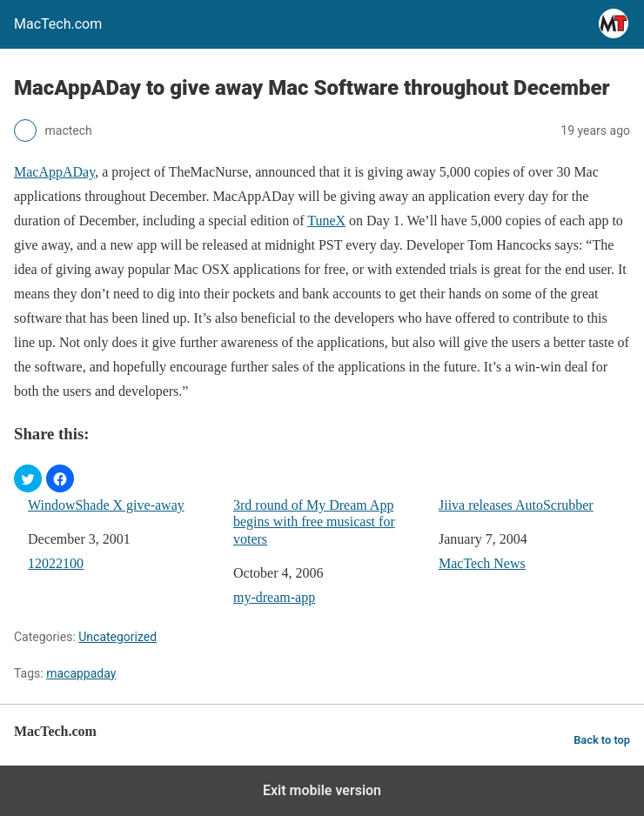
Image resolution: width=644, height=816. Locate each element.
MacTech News (482, 563)
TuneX (326, 221)
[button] (28, 478)
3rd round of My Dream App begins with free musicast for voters (314, 522)
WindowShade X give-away (106, 505)
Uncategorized (117, 637)
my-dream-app (274, 597)
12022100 (56, 563)
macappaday (81, 673)
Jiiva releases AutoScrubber (516, 505)
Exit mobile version (322, 790)
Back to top (602, 740)
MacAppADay (54, 172)
